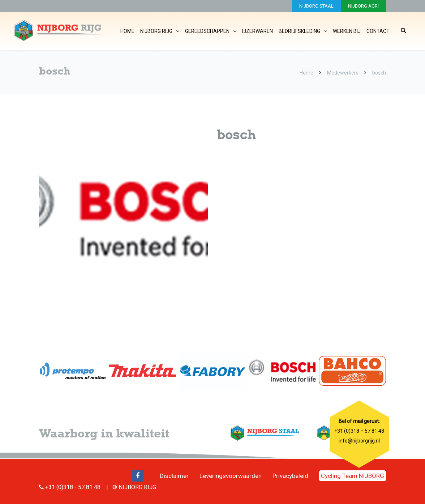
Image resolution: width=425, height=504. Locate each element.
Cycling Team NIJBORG (353, 476)
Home (127, 31)
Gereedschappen (207, 31)
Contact (378, 31)
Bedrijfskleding (299, 31)
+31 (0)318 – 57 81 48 (359, 431)
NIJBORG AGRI (363, 6)
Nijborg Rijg (156, 31)
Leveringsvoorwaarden (231, 476)
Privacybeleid (290, 476)
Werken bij (347, 31)
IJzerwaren (257, 31)
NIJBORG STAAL (316, 6)
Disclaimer (174, 476)
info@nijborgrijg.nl (359, 441)
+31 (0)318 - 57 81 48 (73, 487)
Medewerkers (343, 73)
